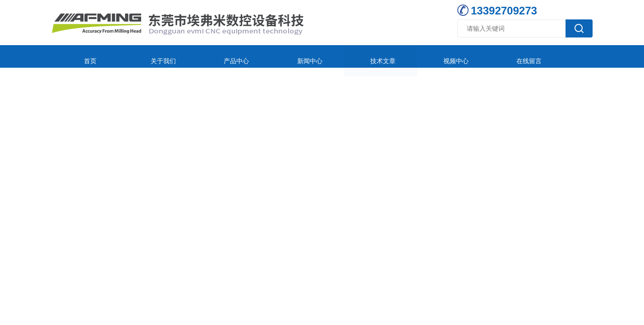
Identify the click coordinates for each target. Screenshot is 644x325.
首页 (82, 56)
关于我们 (142, 56)
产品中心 (202, 56)
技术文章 (322, 56)
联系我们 (501, 56)
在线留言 (442, 56)
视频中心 (382, 56)
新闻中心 (262, 56)
